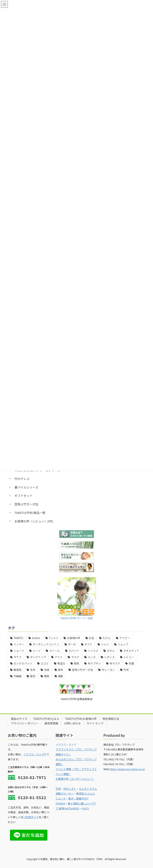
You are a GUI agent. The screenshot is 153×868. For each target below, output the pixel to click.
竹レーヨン (108, 670)
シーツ (37, 651)
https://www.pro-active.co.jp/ (127, 769)
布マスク (115, 663)
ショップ (123, 644)
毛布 (33, 670)
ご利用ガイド (31, 817)
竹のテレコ (22, 479)
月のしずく (70, 789)
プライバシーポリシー (25, 723)
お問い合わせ (73, 723)
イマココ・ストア (34, 754)
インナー (19, 644)
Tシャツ (54, 638)
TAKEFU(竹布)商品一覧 (30, 513)
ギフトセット (24, 496)
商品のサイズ (19, 719)
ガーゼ (72, 644)
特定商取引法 (111, 719)
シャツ (105, 644)
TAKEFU (18, 638)
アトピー (125, 638)
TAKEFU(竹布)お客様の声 (81, 719)
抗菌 (131, 663)
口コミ (45, 663)
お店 (92, 638)
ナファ (59, 657)
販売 (33, 676)
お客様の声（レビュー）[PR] (34, 521)
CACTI (85, 808)
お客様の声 (74, 638)
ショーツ (19, 651)
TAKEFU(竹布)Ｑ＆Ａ (46, 719)
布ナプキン (94, 663)
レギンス (109, 657)
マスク (75, 657)
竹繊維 (18, 676)
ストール (54, 651)
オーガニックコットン (46, 644)
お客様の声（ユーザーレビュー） (75, 779)
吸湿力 (61, 663)
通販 (61, 676)
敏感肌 (18, 670)
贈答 (47, 676)
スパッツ (74, 651)
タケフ (18, 657)
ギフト (88, 644)
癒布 (61, 670)
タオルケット (131, 651)
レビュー (129, 657)
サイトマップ (95, 723)
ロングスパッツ (23, 663)
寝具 (77, 663)
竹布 (126, 670)
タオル (111, 651)
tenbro (36, 638)
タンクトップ (38, 657)
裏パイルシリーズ (26, 487)
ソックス (93, 651)
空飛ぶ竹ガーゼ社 (26, 504)
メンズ (92, 657)
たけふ (107, 638)
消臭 (47, 670)
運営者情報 (51, 723)
